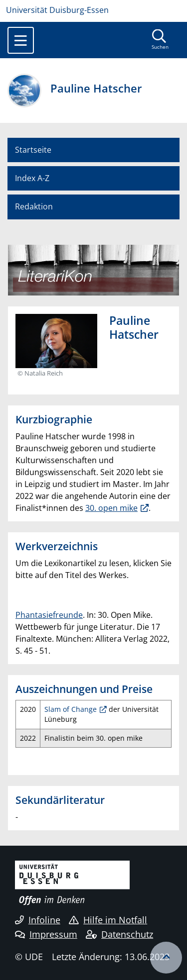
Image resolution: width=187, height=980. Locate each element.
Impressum (46, 934)
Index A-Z (32, 178)
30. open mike (111, 508)
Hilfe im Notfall (108, 920)
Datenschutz (119, 934)
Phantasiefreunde (49, 615)
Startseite (33, 150)
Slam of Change (71, 709)
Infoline (38, 920)
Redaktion (34, 206)
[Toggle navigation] (21, 40)
